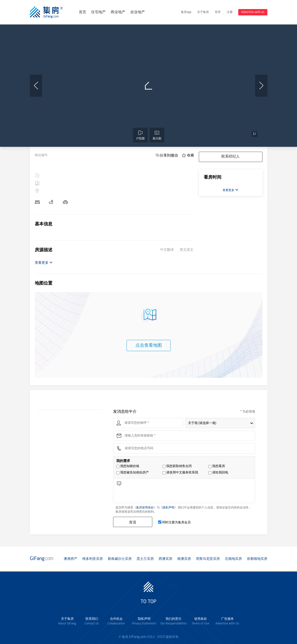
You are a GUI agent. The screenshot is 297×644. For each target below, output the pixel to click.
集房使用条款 (145, 508)
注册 (230, 12)
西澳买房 (166, 559)
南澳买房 (184, 559)
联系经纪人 (231, 157)
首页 (83, 12)
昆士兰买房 (145, 559)
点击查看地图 (149, 345)
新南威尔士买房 (120, 559)
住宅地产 (98, 12)
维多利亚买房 (93, 559)
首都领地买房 (257, 559)
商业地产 (118, 12)
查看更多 (44, 263)
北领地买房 (233, 559)
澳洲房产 (71, 559)
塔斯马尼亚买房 (208, 559)
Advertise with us (253, 12)
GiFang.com (138, 637)
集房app (186, 12)
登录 (218, 12)
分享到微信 (169, 155)
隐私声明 (168, 508)
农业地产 (138, 12)
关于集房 (203, 12)
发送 (133, 522)
